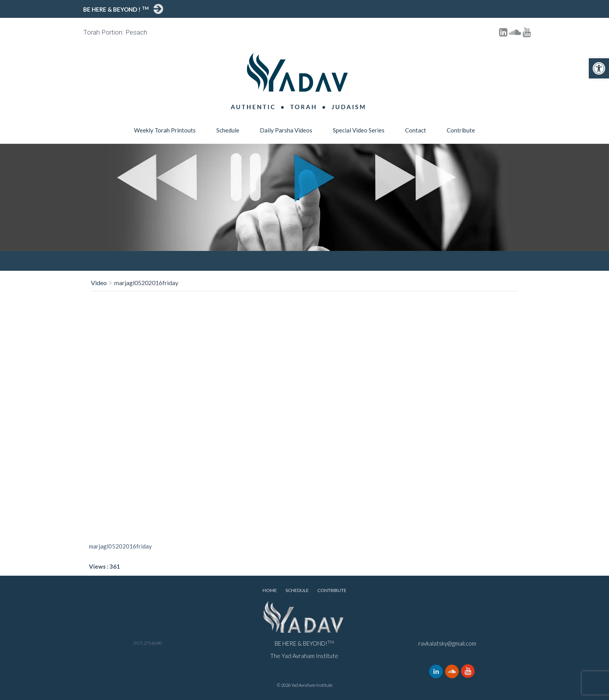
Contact (416, 130)
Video (99, 283)
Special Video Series (359, 130)
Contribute (461, 130)
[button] (599, 68)
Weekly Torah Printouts (165, 130)
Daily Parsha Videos (286, 130)
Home (270, 590)
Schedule (228, 130)
